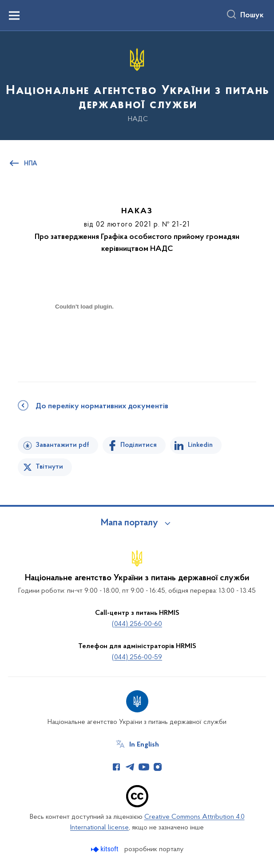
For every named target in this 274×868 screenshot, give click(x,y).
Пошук (252, 16)
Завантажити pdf (62, 445)
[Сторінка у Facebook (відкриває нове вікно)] (116, 767)
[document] (84, 338)
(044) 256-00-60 (137, 624)
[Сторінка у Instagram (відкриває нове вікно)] (158, 767)
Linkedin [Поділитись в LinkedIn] (200, 445)
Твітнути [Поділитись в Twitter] (49, 467)
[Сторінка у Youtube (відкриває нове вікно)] (144, 767)
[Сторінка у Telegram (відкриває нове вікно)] (130, 767)
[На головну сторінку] (137, 85)
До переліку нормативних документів (102, 407)
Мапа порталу (129, 523)
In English (144, 745)
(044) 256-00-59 (137, 657)
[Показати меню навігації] (14, 16)
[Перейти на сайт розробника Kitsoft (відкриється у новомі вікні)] (105, 849)
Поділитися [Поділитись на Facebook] (139, 445)
